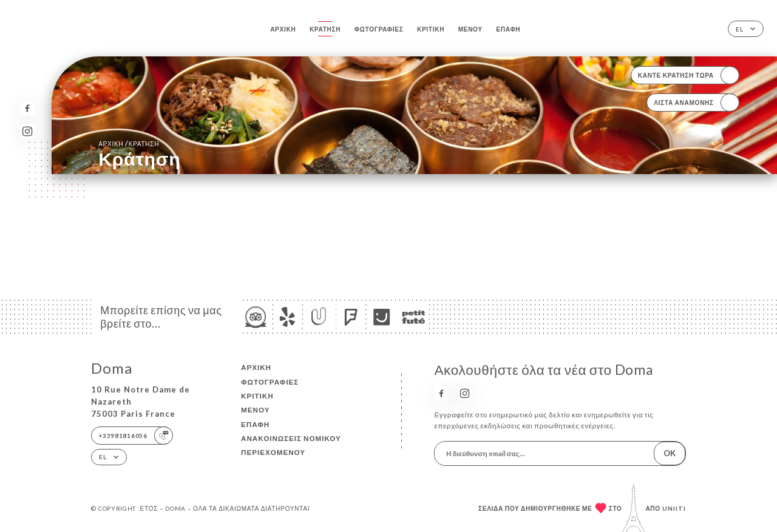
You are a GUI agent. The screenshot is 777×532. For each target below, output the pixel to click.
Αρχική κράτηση (129, 143)
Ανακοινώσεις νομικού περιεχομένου (291, 445)
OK (670, 453)
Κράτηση (325, 29)
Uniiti (674, 508)
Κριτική (431, 29)
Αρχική (283, 29)
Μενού (470, 29)
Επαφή (508, 29)
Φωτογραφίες (379, 29)
